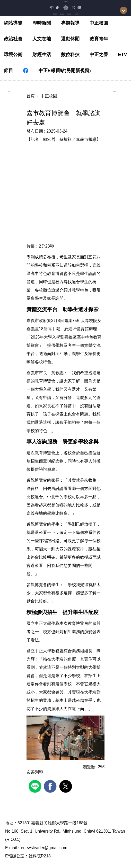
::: (10, 92)
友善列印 (35, 772)
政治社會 (13, 39)
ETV (123, 55)
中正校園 (99, 23)
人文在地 (42, 39)
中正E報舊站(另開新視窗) (65, 71)
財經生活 (42, 55)
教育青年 (99, 39)
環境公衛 (13, 55)
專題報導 (70, 23)
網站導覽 (13, 23)
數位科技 (70, 55)
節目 (8, 71)
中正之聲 (99, 55)
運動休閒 (70, 39)
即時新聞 (42, 23)
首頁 (31, 96)
